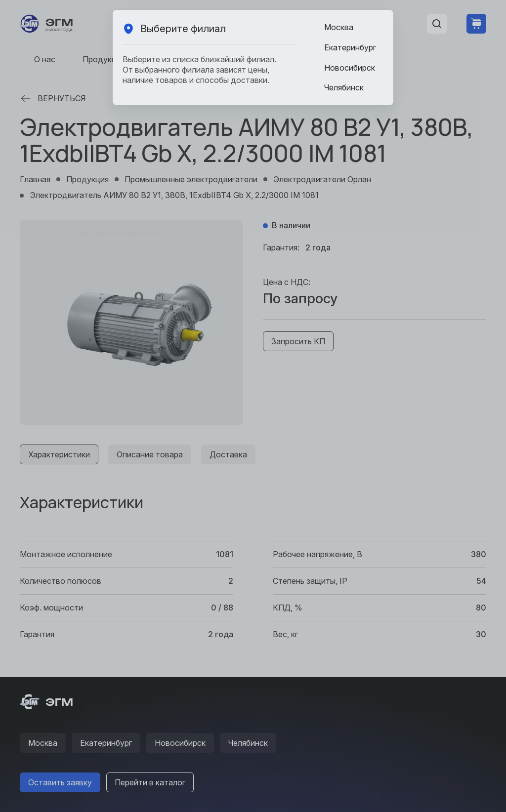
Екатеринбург (350, 47)
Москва (339, 27)
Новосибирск (350, 68)
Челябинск (344, 87)
